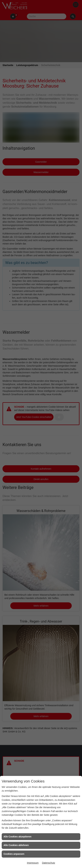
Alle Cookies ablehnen (16, 845)
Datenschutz (49, 863)
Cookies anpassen (14, 854)
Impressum (33, 863)
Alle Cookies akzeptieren (17, 837)
